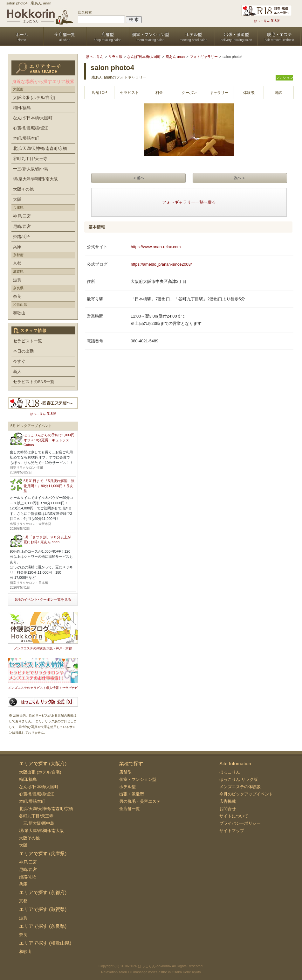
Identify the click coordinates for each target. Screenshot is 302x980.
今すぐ (19, 361)
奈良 (17, 296)
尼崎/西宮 (22, 226)
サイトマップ (232, 831)
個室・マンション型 (138, 779)
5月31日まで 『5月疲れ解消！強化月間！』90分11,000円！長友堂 (49, 486)
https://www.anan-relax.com (156, 247)
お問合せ (228, 809)
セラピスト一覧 (27, 341)
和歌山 (19, 313)
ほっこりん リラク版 (239, 779)
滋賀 (17, 280)
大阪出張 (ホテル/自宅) (34, 98)
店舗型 (125, 772)
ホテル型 (127, 787)
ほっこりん (230, 772)
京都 (17, 263)
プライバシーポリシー (240, 823)
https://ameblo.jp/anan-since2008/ (161, 264)
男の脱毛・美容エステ (140, 801)
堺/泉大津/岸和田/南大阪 (35, 179)
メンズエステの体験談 (240, 787)
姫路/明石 (22, 237)
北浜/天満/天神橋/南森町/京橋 (40, 148)
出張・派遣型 (132, 794)
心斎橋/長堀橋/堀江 (31, 128)
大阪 (17, 199)
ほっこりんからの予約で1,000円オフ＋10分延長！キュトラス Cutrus (49, 440)
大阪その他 (23, 189)
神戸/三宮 (22, 216)
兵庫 (17, 247)
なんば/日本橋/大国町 (33, 118)
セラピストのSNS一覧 (34, 382)
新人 (17, 371)
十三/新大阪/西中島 (31, 169)
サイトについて (234, 816)
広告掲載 (228, 801)
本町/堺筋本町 (26, 138)
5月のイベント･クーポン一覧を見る (43, 599)
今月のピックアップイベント (246, 794)
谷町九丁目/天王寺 (30, 159)
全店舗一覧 (130, 809)
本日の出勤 (23, 351)
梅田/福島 (22, 108)
